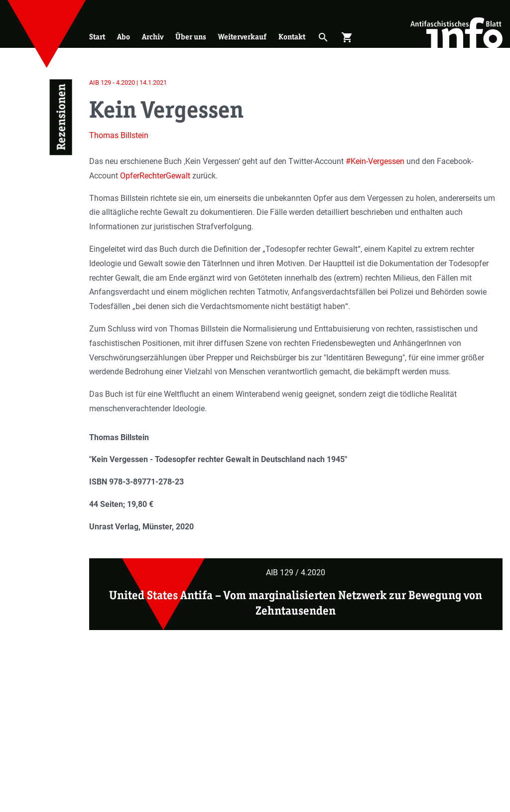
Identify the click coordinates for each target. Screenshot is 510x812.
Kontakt (292, 37)
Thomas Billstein (119, 135)
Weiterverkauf (242, 37)
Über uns (191, 37)
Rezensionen (61, 117)
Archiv (153, 37)
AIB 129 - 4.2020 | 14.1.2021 (128, 82)
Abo (124, 37)
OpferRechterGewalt (155, 176)
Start (97, 37)
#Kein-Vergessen (375, 161)
